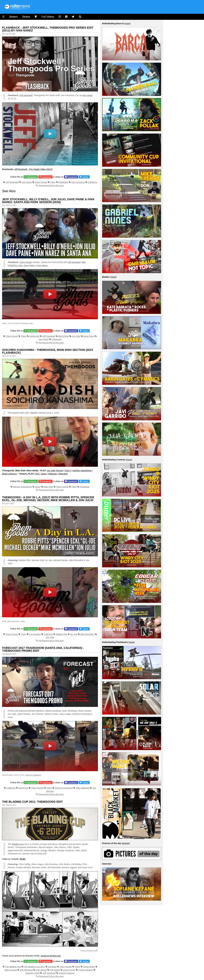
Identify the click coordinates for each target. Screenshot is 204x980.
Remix (60, 470)
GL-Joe (74, 634)
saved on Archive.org (51, 956)
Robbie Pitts (62, 634)
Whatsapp (32, 177)
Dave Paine (29, 265)
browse (126, 843)
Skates (26, 17)
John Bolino (41, 970)
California (92, 182)
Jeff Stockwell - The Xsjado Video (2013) (33, 169)
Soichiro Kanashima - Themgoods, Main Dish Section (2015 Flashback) (48, 351)
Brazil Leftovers (9, 474)
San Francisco (78, 182)
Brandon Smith (33, 973)
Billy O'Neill (64, 336)
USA (37, 474)
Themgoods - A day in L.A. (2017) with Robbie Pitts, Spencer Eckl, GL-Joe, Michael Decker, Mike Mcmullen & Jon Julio (48, 499)
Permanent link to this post (51, 185)
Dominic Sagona (66, 973)
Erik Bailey (55, 970)
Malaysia (52, 474)
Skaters (13, 17)
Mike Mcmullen (87, 634)
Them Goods (41, 182)
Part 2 (68, 470)
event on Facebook (33, 775)
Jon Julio (18, 265)
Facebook (72, 177)
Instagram (47, 177)
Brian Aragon (11, 970)
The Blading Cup (13, 967)
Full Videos (48, 17)
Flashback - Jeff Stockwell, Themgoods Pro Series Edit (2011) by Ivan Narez (48, 29)
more (127, 23)
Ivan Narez (87, 95)
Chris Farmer (69, 970)
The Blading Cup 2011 (34, 967)
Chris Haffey (89, 967)
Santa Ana (34, 336)
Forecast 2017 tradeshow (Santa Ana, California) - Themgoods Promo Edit (43, 649)
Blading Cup (18, 844)
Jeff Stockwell (26, 95)
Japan (44, 474)
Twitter (85, 177)
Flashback (63, 182)
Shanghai (63, 474)
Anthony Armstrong (64, 788)
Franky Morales (86, 970)
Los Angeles (35, 634)
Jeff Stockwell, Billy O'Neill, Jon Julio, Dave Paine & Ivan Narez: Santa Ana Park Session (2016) (48, 201)
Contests (52, 967)
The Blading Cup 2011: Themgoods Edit (33, 802)
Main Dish (48, 487)
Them (53, 182)
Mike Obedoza (83, 788)
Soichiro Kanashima (82, 470)
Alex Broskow (26, 970)
